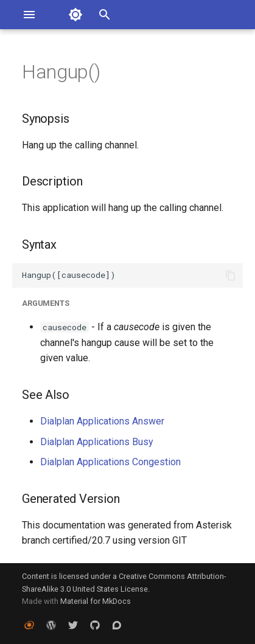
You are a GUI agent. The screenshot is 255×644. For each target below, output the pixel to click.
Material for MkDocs (96, 601)
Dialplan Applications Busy (97, 442)
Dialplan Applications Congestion (110, 462)
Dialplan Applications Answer (102, 421)
